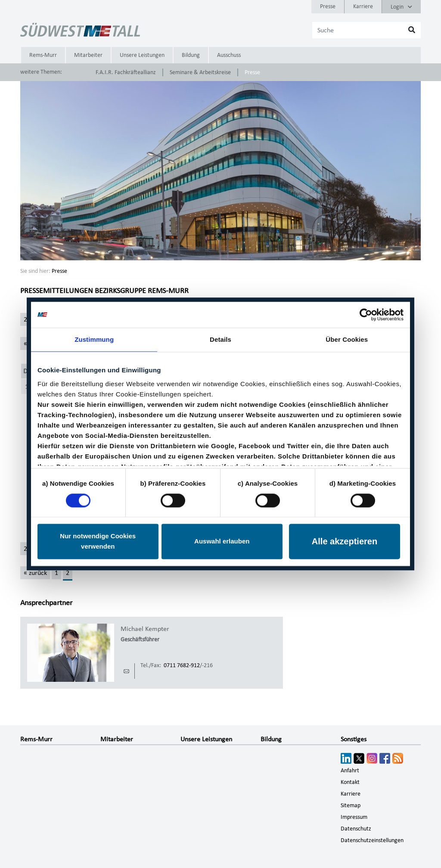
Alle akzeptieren (345, 542)
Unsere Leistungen (142, 55)
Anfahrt (350, 771)
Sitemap (351, 806)
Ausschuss (229, 55)
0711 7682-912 (182, 665)
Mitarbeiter (88, 55)
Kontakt (350, 782)
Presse (328, 6)
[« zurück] (35, 573)
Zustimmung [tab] (94, 339)
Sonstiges (354, 739)
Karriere (363, 6)
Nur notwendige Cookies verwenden (98, 542)
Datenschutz (356, 829)
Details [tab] (220, 339)
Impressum (354, 817)
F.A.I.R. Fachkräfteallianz (126, 72)
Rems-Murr (43, 55)
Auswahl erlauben (222, 542)
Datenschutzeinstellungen (372, 840)
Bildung (191, 55)
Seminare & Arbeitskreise (200, 72)
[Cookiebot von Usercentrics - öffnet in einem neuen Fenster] (366, 315)
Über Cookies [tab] (347, 339)
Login (401, 7)
